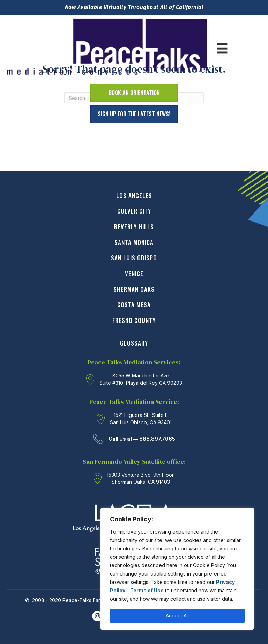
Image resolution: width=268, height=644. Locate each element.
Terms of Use (147, 590)
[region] (177, 569)
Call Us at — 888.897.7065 (142, 439)
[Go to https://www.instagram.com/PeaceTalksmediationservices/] (97, 616)
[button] (134, 114)
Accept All (177, 616)
